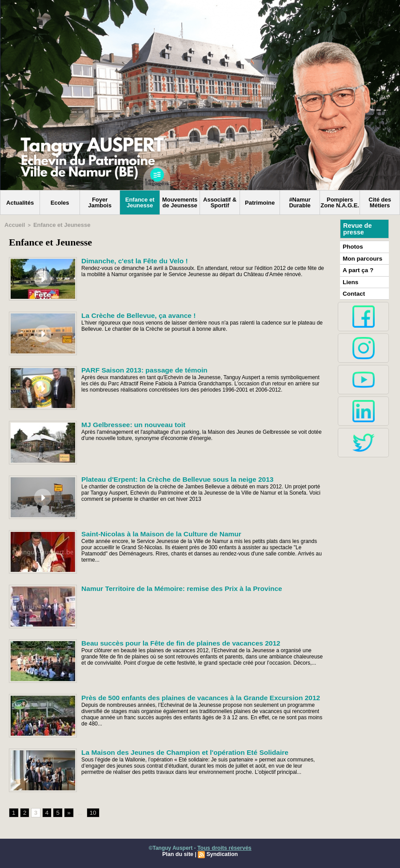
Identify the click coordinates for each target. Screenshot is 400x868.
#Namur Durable (300, 202)
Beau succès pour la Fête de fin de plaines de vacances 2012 (171, 642)
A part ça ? (356, 268)
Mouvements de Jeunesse (180, 202)
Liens (350, 279)
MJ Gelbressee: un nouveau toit (128, 423)
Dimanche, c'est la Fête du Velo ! (130, 259)
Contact (353, 290)
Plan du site (178, 853)
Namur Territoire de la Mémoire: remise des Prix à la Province (172, 587)
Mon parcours (360, 257)
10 (90, 812)
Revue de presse (357, 229)
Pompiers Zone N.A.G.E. (340, 202)
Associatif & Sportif (220, 202)
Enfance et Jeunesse (140, 202)
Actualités (20, 203)
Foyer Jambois (100, 202)
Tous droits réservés (224, 847)
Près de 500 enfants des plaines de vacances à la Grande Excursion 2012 (189, 696)
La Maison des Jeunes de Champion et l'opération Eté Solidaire (175, 751)
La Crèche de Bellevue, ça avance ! (133, 314)
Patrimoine (260, 203)
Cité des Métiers (380, 202)
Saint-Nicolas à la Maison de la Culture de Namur (154, 532)
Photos (352, 246)
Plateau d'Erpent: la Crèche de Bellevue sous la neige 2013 (168, 478)
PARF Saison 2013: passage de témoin (138, 369)
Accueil (13, 224)
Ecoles (60, 203)
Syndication (221, 853)
